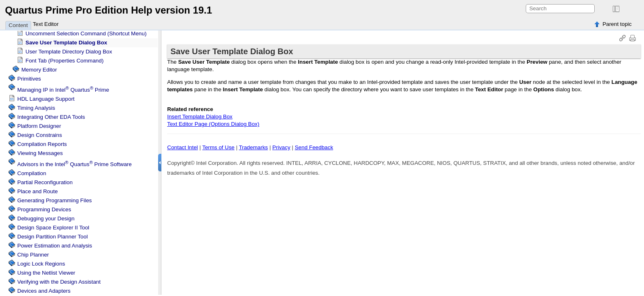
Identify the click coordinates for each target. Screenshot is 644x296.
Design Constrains (40, 133)
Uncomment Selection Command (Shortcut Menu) (86, 31)
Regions (41, 262)
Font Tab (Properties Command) (64, 59)
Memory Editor (39, 68)
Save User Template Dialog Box (66, 40)
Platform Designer (39, 124)
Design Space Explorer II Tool (53, 225)
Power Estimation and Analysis (55, 244)
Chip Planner (33, 253)
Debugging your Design (46, 216)
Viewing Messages (40, 151)
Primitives (29, 77)
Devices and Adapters (44, 289)
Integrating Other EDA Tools (51, 115)
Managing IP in (63, 88)
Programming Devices (44, 207)
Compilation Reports (42, 142)
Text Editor (46, 24)
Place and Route (38, 189)
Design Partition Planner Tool (53, 235)
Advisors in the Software (75, 162)
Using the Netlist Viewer (46, 271)
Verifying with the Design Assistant (59, 280)
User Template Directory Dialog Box (69, 50)
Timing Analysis (36, 106)
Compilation (32, 171)
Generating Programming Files (55, 198)
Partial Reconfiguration (45, 180)
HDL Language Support (46, 97)
